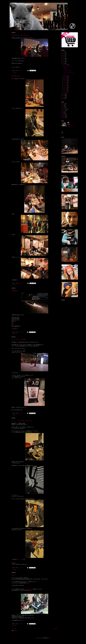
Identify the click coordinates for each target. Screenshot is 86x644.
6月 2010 (65, 84)
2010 (64, 63)
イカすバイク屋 (20, 559)
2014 (64, 57)
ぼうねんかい (16, 76)
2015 (64, 55)
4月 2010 (65, 87)
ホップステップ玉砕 (19, 339)
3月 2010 (65, 89)
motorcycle (64, 109)
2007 (64, 97)
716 (70, 123)
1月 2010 (65, 92)
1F (63, 112)
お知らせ (15, 291)
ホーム (35, 629)
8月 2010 (65, 81)
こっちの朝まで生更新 (29, 589)
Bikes (63, 114)
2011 (64, 62)
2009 (64, 94)
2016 (64, 54)
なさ (13, 575)
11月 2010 (66, 76)
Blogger (49, 638)
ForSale (64, 116)
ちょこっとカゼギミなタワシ (22, 421)
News (16, 334)
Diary (16, 72)
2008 (64, 96)
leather (64, 115)
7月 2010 (65, 82)
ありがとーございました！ (21, 35)
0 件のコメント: (23, 70)
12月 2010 (66, 65)
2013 (64, 58)
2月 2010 (65, 90)
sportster (64, 118)
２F (63, 105)
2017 (64, 52)
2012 (64, 60)
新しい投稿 (14, 629)
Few (63, 134)
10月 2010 (66, 78)
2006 (64, 99)
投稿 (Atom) (16, 631)
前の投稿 (55, 629)
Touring (64, 111)
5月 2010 (65, 86)
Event (64, 108)
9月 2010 (65, 79)
